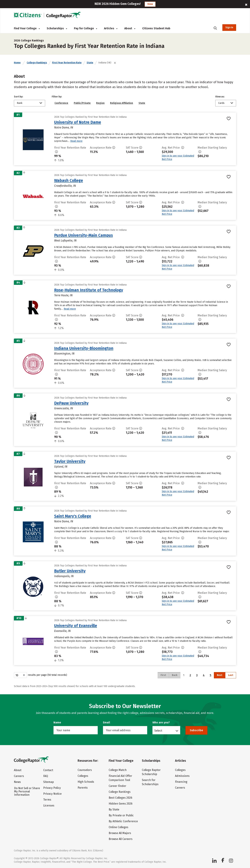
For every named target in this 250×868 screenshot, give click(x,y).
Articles (111, 28)
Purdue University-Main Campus (84, 235)
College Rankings (37, 63)
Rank (20, 103)
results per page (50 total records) (40, 675)
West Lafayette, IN (65, 241)
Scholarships (57, 28)
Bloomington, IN (64, 354)
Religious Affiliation (122, 103)
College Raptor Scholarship (151, 772)
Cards (221, 103)
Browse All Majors (120, 833)
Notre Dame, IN (64, 128)
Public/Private (82, 103)
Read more (76, 141)
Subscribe (196, 730)
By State (114, 809)
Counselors (85, 770)
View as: (220, 97)
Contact (48, 770)
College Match (118, 770)
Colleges (83, 776)
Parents (83, 788)
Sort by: (18, 97)
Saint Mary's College (73, 516)
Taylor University (70, 461)
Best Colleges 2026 (120, 798)
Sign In (229, 27)
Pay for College (86, 28)
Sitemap (49, 782)
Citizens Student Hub (156, 28)
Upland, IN (61, 467)
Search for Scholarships (150, 782)
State (90, 63)
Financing (181, 782)
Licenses (49, 806)
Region (100, 103)
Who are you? (161, 722)
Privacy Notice (52, 794)
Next (220, 675)
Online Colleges (118, 827)
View (150, 4)
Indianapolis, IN (64, 576)
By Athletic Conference (123, 821)
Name (57, 722)
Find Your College (27, 28)
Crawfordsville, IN (65, 186)
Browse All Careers (121, 839)
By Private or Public (121, 815)
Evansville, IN (62, 631)
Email (107, 722)
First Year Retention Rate (67, 63)
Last (231, 675)
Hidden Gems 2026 (121, 804)
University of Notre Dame (78, 122)
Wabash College (69, 180)
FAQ (46, 776)
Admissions (182, 776)
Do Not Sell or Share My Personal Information (27, 791)
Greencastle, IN (64, 408)
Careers (19, 776)
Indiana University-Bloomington (84, 348)
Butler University (70, 571)
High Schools (86, 782)
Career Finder (117, 786)
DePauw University (71, 403)
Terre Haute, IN (63, 295)
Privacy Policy (52, 788)
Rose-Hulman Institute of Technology (89, 290)
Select (158, 731)
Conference (61, 103)
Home (17, 63)
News (17, 782)
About (130, 28)
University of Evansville (76, 626)
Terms (47, 800)
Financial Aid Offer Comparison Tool (120, 778)
